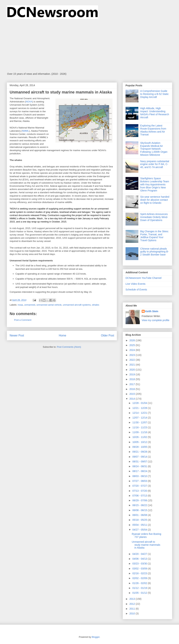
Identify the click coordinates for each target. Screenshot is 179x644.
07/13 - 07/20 (140, 491)
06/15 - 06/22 (140, 505)
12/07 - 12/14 (140, 418)
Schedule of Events (136, 290)
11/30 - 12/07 (140, 422)
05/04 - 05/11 (140, 525)
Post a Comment (23, 320)
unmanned (30, 305)
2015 (133, 394)
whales (96, 305)
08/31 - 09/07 (140, 462)
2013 (133, 599)
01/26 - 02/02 (140, 583)
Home (63, 335)
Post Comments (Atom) (69, 347)
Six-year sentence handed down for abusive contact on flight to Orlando (155, 200)
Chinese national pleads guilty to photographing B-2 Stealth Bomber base (155, 252)
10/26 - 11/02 (140, 437)
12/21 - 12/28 (140, 408)
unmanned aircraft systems (77, 305)
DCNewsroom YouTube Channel (144, 278)
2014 (133, 399)
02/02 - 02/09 (140, 578)
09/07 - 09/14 (140, 457)
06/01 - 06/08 (140, 515)
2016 (133, 389)
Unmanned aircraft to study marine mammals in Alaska (146, 545)
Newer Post (17, 335)
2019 (133, 374)
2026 (133, 340)
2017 (133, 384)
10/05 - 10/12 (140, 442)
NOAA (29, 102)
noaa (20, 305)
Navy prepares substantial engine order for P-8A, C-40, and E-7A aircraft (155, 164)
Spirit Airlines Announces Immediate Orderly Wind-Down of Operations (154, 217)
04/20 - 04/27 (140, 554)
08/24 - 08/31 (140, 466)
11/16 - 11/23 (140, 427)
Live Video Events (135, 284)
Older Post (108, 335)
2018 (133, 379)
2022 (133, 360)
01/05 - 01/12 (140, 593)
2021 (133, 365)
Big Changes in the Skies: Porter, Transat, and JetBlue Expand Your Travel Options (155, 236)
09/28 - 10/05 (140, 447)
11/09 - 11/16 (140, 432)
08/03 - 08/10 (140, 476)
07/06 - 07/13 (140, 496)
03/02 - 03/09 (140, 569)
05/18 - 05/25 (140, 520)
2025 (133, 345)
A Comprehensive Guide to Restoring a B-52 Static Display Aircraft (155, 94)
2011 (133, 609)
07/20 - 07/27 (140, 486)
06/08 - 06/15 (140, 510)
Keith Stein (152, 311)
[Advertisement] (89, 46)
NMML (25, 131)
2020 (133, 370)
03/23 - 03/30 (140, 564)
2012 (133, 604)
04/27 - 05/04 (140, 530)
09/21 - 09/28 (140, 452)
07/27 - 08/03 (140, 481)
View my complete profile (156, 320)
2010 (133, 613)
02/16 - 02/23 (140, 573)
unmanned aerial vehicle (49, 305)
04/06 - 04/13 (140, 559)
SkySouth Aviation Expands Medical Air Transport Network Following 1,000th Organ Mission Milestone (154, 149)
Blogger (96, 637)
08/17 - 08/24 (140, 471)
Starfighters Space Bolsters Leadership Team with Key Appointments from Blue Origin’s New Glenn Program (155, 184)
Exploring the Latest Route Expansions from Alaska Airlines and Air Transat (153, 130)
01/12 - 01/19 (140, 588)
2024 (133, 350)
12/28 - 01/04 (140, 403)
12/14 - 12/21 (140, 413)
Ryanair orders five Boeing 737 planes (146, 535)
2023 (133, 355)
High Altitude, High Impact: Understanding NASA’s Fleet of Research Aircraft (155, 113)
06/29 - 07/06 (140, 500)
